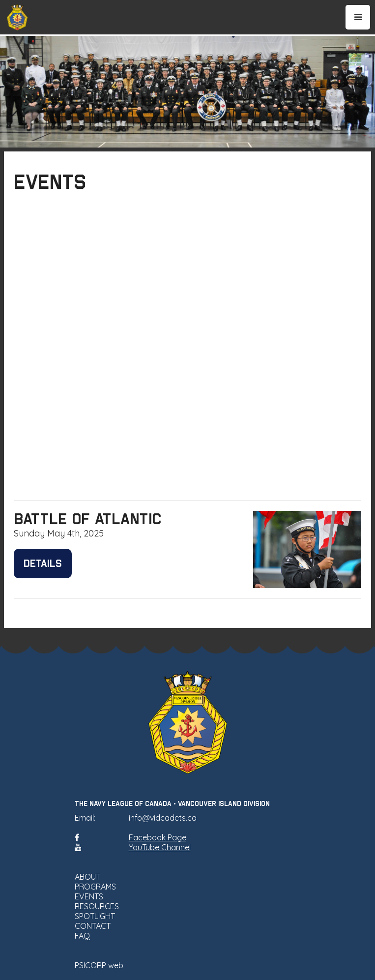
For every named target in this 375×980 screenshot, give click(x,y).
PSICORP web (99, 965)
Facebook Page (158, 837)
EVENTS (89, 896)
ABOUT (87, 877)
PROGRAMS (95, 887)
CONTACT (93, 926)
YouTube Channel (160, 847)
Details (43, 564)
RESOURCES (97, 906)
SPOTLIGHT (95, 916)
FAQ (82, 936)
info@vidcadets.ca (163, 818)
